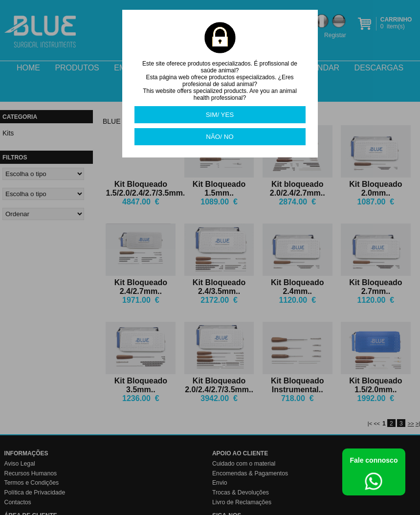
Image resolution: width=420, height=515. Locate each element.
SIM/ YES (220, 115)
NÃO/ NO (220, 137)
